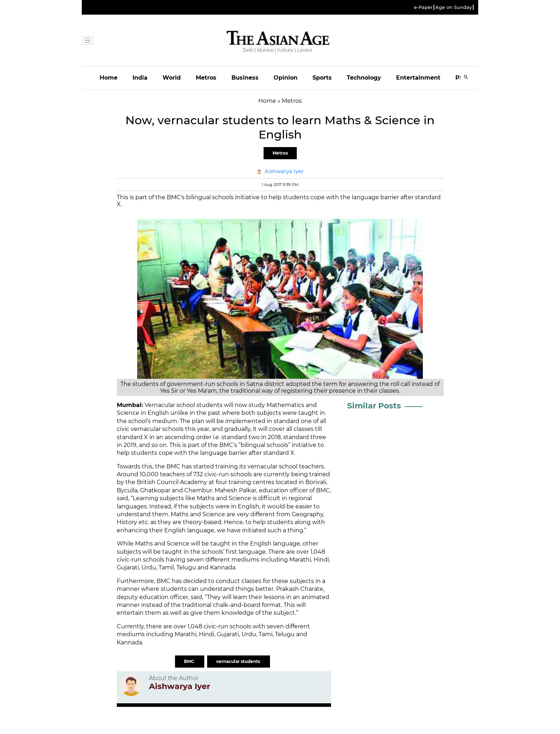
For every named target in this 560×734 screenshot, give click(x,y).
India (140, 78)
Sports (322, 78)
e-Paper (423, 7)
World (172, 78)
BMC (190, 661)
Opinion (286, 78)
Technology (364, 78)
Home (109, 78)
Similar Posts (374, 406)
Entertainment (418, 78)
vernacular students (239, 661)
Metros (206, 78)
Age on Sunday (454, 7)
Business (245, 78)
